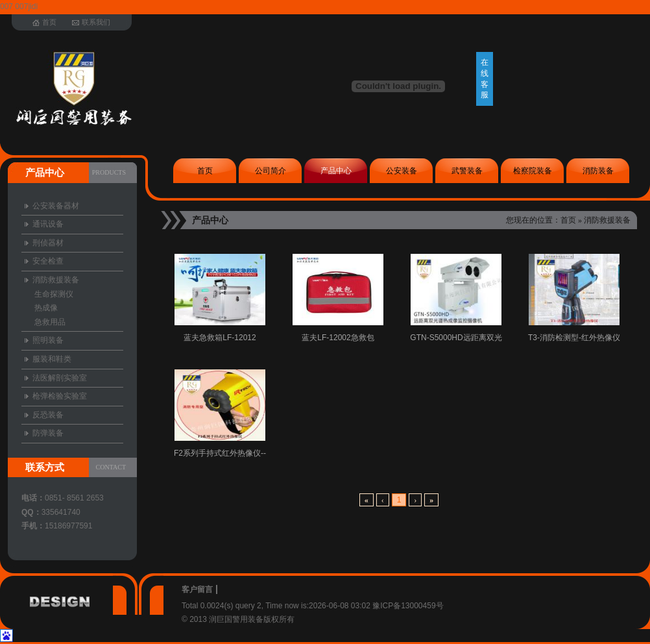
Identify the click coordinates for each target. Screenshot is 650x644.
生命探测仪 (54, 294)
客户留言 (197, 589)
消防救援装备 (607, 220)
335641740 (61, 512)
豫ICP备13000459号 (408, 606)
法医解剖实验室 (60, 378)
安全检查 (48, 261)
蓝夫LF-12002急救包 (338, 338)
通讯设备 (48, 224)
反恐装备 (48, 415)
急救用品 (50, 322)
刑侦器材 (48, 243)
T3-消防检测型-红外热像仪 (574, 338)
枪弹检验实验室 (60, 396)
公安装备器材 (56, 206)
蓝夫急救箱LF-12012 (220, 338)
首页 (568, 220)
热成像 (46, 308)
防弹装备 (48, 433)
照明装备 (48, 340)
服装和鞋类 (52, 359)
